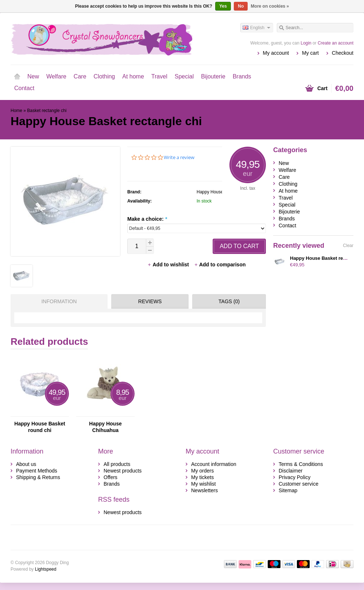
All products (117, 464)
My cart (310, 53)
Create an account (336, 43)
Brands (242, 76)
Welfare (56, 76)
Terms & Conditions (301, 464)
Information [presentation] (59, 301)
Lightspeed (46, 569)
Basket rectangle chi (47, 111)
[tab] (57, 301)
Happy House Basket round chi (40, 427)
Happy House (210, 192)
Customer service (299, 484)
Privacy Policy (295, 477)
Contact (24, 88)
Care (80, 76)
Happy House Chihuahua (105, 427)
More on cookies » (270, 6)
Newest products (123, 471)
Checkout (343, 53)
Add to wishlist (169, 265)
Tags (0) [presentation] (229, 301)
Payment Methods (37, 471)
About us (26, 464)
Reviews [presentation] (150, 301)
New (33, 76)
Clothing (104, 76)
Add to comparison (220, 265)
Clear (348, 246)
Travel (159, 76)
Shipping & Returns (38, 477)
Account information (214, 464)
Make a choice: (147, 219)
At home (133, 76)
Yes (223, 6)
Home (17, 77)
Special (184, 76)
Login (306, 43)
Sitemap (288, 490)
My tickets (202, 477)
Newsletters (204, 490)
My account (276, 53)
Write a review (179, 157)
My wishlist (204, 484)
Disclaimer (291, 471)
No (241, 6)
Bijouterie (213, 76)
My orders (202, 471)
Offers (111, 477)
